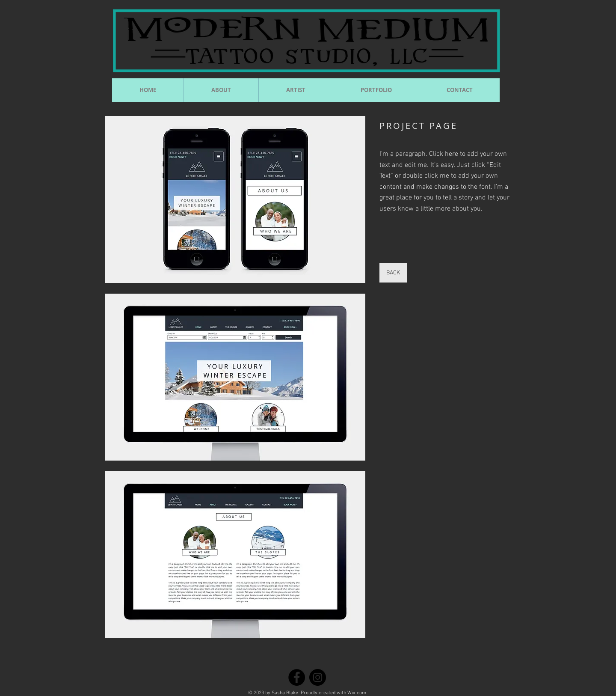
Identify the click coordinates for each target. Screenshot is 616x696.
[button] (235, 199)
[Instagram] (318, 677)
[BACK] (393, 273)
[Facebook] (297, 677)
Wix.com (357, 693)
